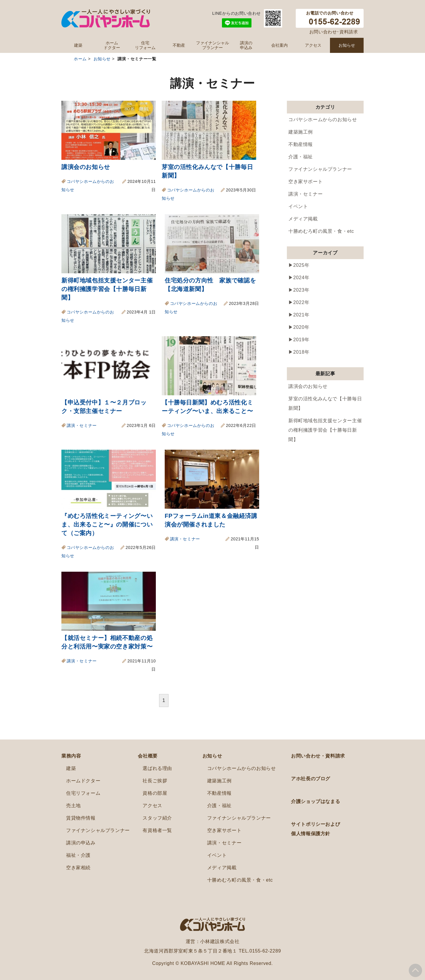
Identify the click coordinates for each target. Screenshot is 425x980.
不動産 (179, 45)
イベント (298, 206)
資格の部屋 (155, 793)
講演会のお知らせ (86, 167)
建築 (78, 45)
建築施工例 (301, 132)
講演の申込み (246, 45)
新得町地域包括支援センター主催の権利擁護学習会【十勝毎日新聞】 (107, 289)
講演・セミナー (82, 425)
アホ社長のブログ (311, 779)
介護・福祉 (301, 157)
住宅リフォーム (145, 45)
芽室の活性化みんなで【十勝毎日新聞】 (325, 403)
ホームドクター (112, 45)
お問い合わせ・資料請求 (318, 756)
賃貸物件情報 (81, 818)
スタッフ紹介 (157, 818)
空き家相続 (78, 868)
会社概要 (148, 756)
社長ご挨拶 (155, 781)
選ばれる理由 (157, 768)
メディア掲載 (303, 219)
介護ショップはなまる (316, 801)
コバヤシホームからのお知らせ (323, 120)
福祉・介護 (78, 855)
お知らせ (347, 45)
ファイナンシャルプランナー (212, 45)
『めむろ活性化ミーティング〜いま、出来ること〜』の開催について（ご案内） (107, 524)
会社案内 (279, 45)
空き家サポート (305, 182)
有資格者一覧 (157, 830)
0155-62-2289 (265, 951)
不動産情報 (301, 144)
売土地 (73, 806)
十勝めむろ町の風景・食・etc (321, 231)
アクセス (313, 45)
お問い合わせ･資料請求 (334, 32)
